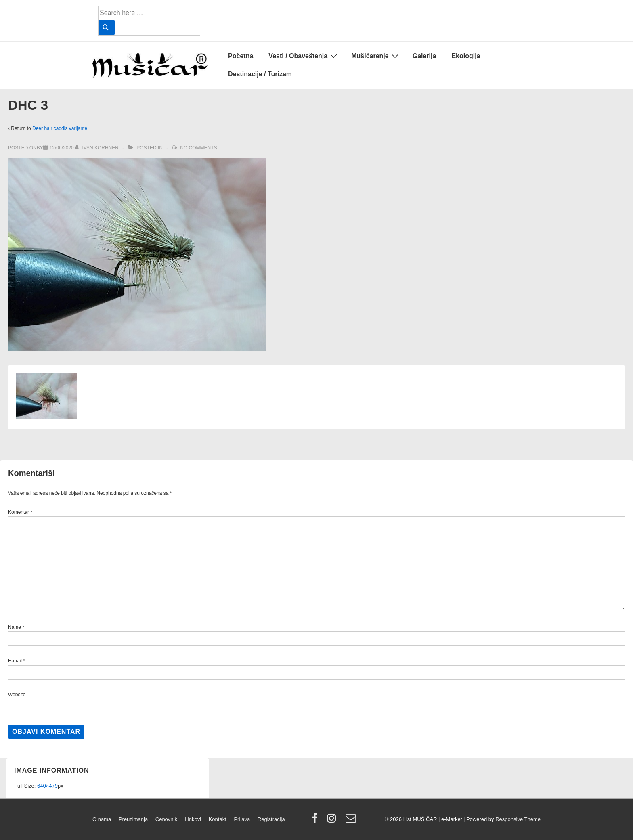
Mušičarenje (376, 56)
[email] (352, 821)
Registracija (271, 819)
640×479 (47, 786)
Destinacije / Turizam (260, 74)
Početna (241, 56)
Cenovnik (166, 819)
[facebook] (316, 821)
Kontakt (218, 819)
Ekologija (466, 56)
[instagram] (333, 821)
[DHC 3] (62, 148)
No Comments (198, 148)
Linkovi (193, 819)
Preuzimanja (133, 819)
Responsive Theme (518, 819)
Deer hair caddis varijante (60, 128)
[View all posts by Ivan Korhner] (97, 148)
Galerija (424, 56)
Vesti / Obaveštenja (304, 56)
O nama (102, 819)
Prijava (242, 819)
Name (15, 627)
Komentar (20, 512)
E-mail (15, 661)
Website (17, 695)
